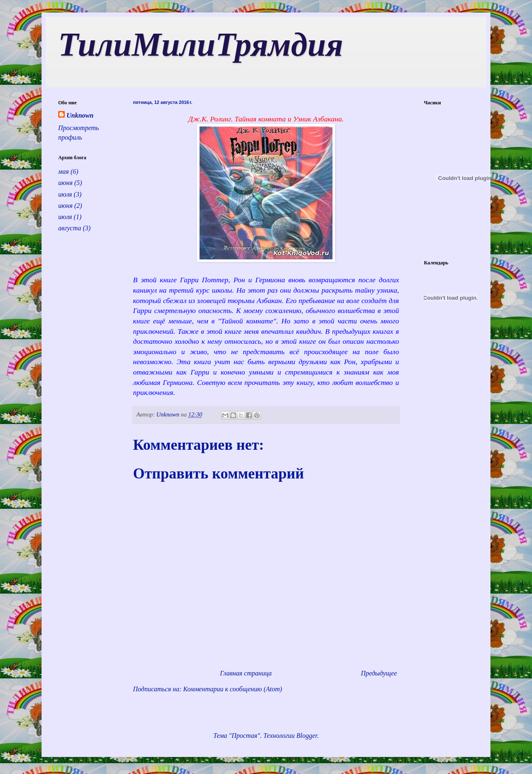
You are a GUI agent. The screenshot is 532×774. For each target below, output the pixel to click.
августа (70, 228)
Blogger (307, 736)
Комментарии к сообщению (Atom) (233, 689)
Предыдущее (379, 673)
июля (65, 194)
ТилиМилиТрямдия (201, 44)
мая (64, 171)
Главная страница (246, 673)
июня (65, 183)
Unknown (80, 115)
